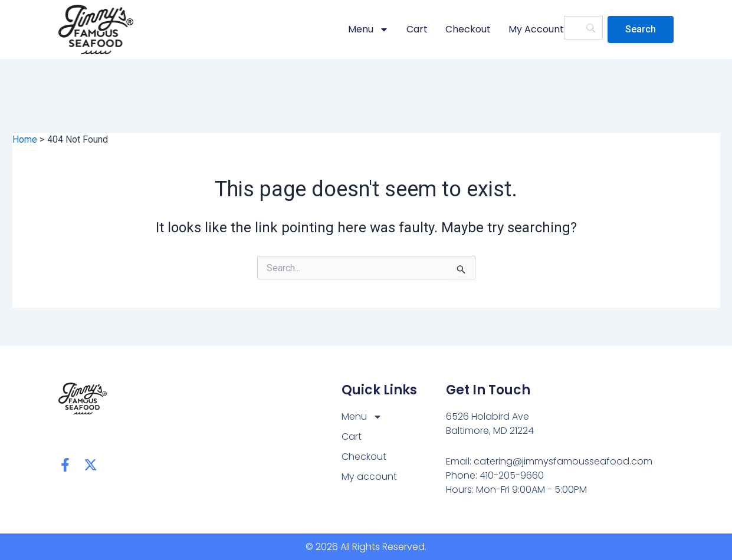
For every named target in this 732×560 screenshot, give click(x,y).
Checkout (468, 29)
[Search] (641, 29)
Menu (368, 29)
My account (536, 29)
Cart (417, 29)
